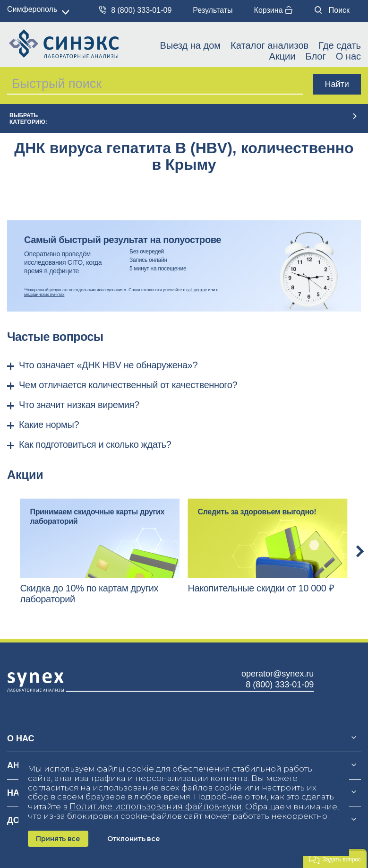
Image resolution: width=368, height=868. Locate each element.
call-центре (197, 290)
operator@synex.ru (278, 674)
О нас (348, 56)
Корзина (273, 10)
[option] (100, 551)
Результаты (213, 10)
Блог (315, 56)
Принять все (58, 839)
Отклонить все (133, 839)
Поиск (332, 10)
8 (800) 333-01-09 (135, 10)
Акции (282, 56)
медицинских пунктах (44, 295)
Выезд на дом (190, 45)
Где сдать (340, 45)
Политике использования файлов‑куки (156, 807)
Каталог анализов (270, 45)
